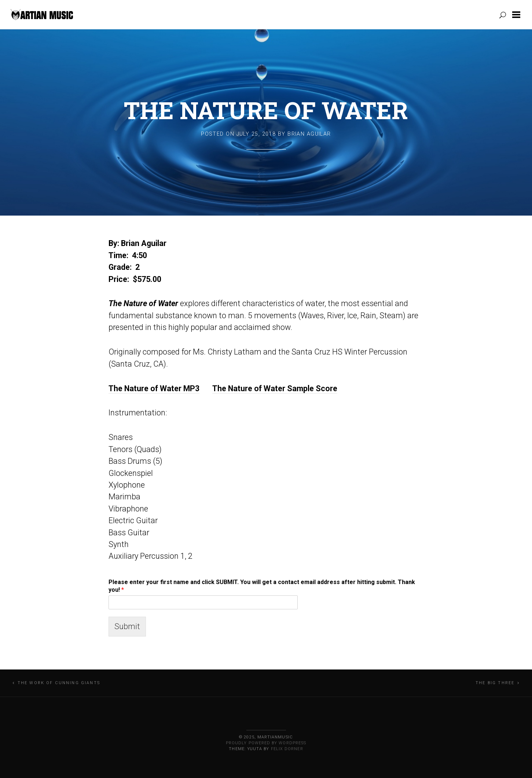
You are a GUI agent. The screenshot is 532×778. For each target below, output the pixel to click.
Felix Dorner (287, 749)
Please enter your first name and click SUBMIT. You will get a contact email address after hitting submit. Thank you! (262, 586)
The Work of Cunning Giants (59, 683)
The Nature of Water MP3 (154, 388)
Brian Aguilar (309, 134)
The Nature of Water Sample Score (275, 388)
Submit (127, 626)
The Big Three (495, 683)
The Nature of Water (266, 110)
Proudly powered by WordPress (266, 743)
